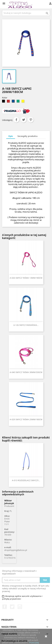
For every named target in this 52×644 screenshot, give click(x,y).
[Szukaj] (26, 13)
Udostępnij (16, 120)
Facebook (5, 607)
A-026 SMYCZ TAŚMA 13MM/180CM (26, 278)
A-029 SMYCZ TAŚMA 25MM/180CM (26, 419)
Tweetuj (24, 120)
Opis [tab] (11, 136)
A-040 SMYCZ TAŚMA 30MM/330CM (26, 372)
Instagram (20, 607)
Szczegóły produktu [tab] (28, 136)
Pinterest (31, 120)
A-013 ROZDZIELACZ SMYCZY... (26, 480)
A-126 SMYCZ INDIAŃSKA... (26, 325)
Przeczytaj (34, 643)
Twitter (12, 607)
